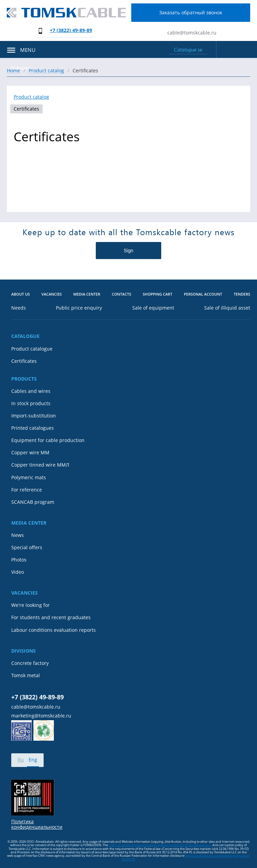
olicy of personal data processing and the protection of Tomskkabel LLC (161, 845)
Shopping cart (158, 294)
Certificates (26, 109)
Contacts (122, 294)
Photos (19, 560)
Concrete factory (30, 663)
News (18, 535)
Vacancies (52, 294)
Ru (21, 760)
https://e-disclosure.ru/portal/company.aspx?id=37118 (186, 857)
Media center (87, 294)
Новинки (20, 68)
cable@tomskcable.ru (192, 33)
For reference (27, 490)
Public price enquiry (79, 308)
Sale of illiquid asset (227, 308)
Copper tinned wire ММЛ (40, 465)
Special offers (27, 547)
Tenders (242, 294)
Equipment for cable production (48, 440)
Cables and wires (31, 391)
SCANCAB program (33, 502)
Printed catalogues (33, 428)
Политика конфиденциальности (37, 824)
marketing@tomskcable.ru (41, 716)
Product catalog (31, 97)
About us (21, 294)
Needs (19, 308)
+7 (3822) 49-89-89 (71, 30)
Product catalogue (32, 349)
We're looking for (31, 605)
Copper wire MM (30, 453)
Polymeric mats (29, 478)
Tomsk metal (26, 675)
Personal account (203, 294)
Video (18, 572)
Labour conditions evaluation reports (54, 630)
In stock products (31, 403)
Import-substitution (34, 416)
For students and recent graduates (51, 617)
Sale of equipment (153, 308)
